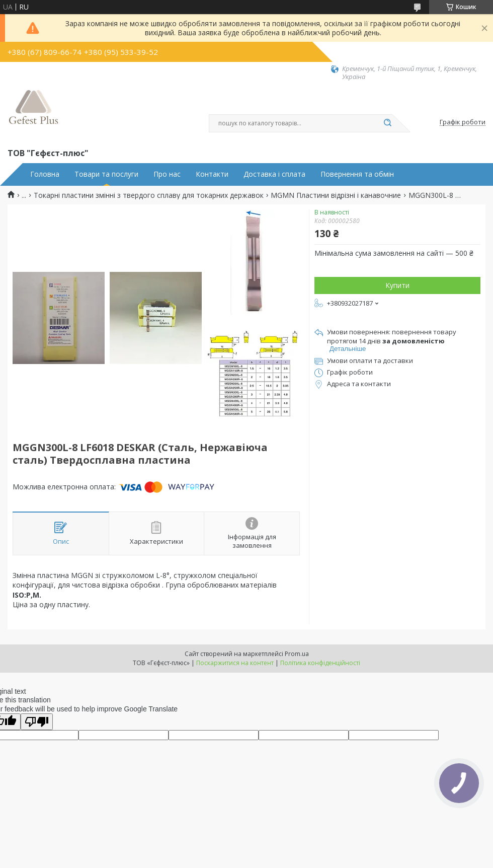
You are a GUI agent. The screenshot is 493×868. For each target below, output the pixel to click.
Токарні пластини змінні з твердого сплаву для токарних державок (149, 195)
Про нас (167, 174)
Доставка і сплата (274, 174)
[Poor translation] (37, 722)
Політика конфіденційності (320, 663)
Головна (45, 174)
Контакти (212, 174)
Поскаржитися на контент (235, 663)
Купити (397, 285)
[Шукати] (387, 123)
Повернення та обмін (357, 174)
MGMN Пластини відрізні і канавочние (336, 195)
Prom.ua (297, 654)
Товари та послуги (106, 174)
